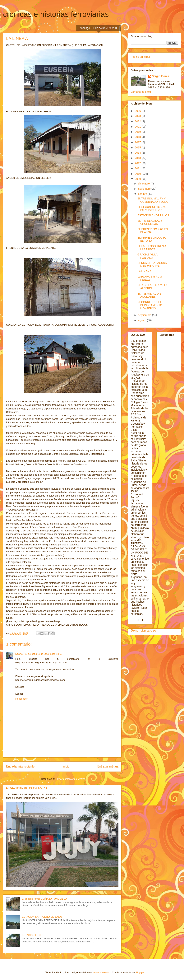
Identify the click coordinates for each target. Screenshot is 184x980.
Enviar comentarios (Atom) (70, 779)
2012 (138, 163)
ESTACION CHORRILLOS (153, 215)
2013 (138, 158)
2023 (138, 116)
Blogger (140, 972)
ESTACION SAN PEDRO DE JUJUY (42, 917)
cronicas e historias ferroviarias (56, 14)
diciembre (144, 184)
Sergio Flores (161, 76)
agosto (142, 320)
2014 (138, 153)
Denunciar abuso (143, 630)
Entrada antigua (108, 766)
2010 (138, 174)
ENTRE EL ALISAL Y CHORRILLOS (150, 222)
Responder (21, 699)
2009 (138, 179)
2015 (138, 147)
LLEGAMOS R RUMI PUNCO (150, 278)
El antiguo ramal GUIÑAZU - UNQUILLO (44, 899)
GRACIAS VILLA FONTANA (147, 256)
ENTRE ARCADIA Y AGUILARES (149, 295)
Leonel (19, 654)
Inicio (66, 766)
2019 (138, 132)
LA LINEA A (144, 271)
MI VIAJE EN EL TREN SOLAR (27, 788)
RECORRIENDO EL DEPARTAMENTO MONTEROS (150, 305)
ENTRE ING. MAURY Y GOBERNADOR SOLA (152, 200)
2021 (138, 127)
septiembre (145, 315)
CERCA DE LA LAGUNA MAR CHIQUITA (152, 265)
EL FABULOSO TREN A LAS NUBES (152, 248)
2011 (138, 168)
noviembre (145, 189)
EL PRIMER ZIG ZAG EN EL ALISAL (153, 231)
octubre (143, 194)
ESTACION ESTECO (34, 935)
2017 (138, 142)
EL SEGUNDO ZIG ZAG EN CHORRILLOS (152, 209)
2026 (138, 111)
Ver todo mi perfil (141, 92)
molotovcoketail (102, 972)
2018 (138, 137)
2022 (138, 121)
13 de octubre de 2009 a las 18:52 (43, 654)
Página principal (140, 57)
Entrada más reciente (20, 766)
